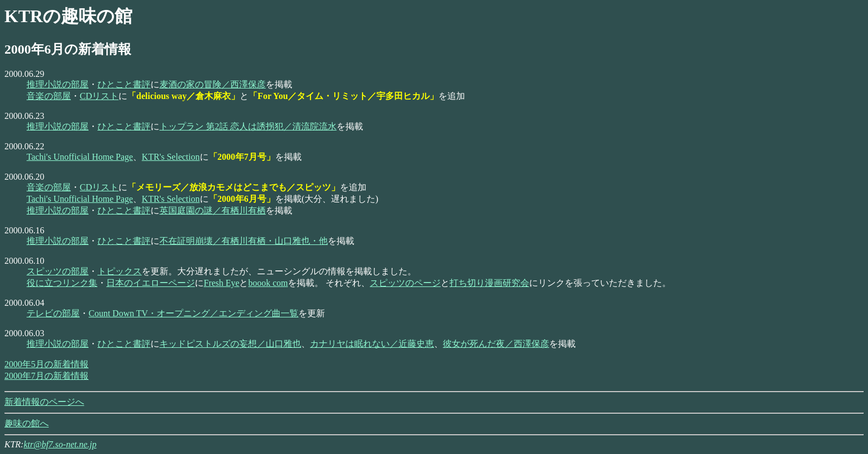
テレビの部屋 (53, 313)
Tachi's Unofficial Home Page (80, 157)
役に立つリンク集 (62, 283)
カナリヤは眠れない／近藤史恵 (372, 344)
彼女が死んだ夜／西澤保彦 (496, 344)
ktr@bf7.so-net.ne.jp (60, 444)
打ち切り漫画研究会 (489, 283)
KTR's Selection (171, 157)
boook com (268, 283)
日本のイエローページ (151, 283)
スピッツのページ (405, 283)
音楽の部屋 (49, 96)
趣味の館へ (27, 423)
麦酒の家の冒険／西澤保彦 (213, 84)
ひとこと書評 (124, 84)
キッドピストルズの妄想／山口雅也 (230, 344)
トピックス (120, 271)
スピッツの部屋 (58, 271)
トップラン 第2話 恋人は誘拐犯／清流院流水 (248, 126)
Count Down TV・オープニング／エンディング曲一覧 (193, 313)
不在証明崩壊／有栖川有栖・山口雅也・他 (244, 241)
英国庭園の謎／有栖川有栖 (213, 210)
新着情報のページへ (44, 402)
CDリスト (99, 96)
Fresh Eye (221, 283)
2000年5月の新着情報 (46, 364)
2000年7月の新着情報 (46, 376)
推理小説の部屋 (58, 84)
